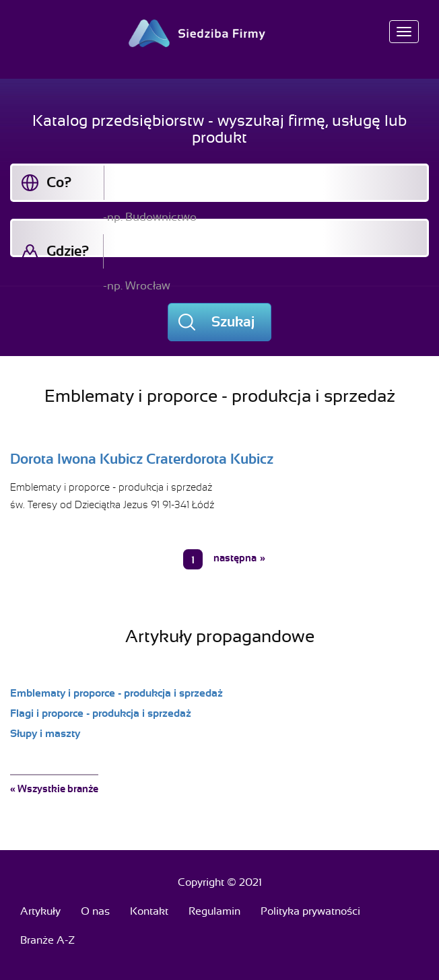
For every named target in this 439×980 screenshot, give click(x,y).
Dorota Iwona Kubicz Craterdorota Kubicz (142, 459)
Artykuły (40, 911)
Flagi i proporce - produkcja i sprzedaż (101, 713)
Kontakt (149, 911)
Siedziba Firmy (220, 33)
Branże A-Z (47, 940)
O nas (95, 911)
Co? (59, 182)
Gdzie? (68, 251)
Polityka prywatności (310, 911)
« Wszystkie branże (54, 789)
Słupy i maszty (45, 734)
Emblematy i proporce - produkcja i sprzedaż (111, 487)
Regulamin (214, 911)
